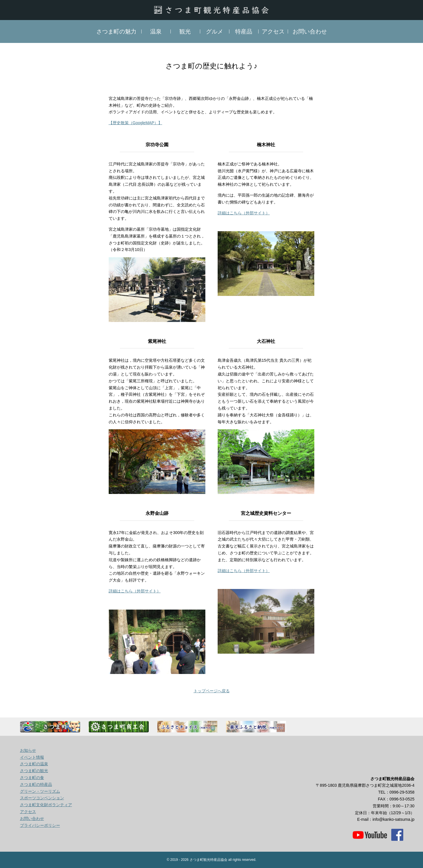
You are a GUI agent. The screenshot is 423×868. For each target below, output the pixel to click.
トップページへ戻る (212, 691)
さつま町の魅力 (116, 31)
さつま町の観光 (34, 771)
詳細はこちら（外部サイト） (244, 213)
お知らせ (28, 750)
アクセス (273, 31)
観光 (185, 31)
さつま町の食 (32, 778)
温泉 (156, 31)
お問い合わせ (310, 31)
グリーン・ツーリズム (40, 791)
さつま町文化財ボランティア (46, 805)
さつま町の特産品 (36, 784)
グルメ (215, 31)
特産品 (244, 31)
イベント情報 (32, 757)
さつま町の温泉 (34, 764)
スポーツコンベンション (42, 798)
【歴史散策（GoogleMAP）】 (135, 123)
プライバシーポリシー (40, 825)
